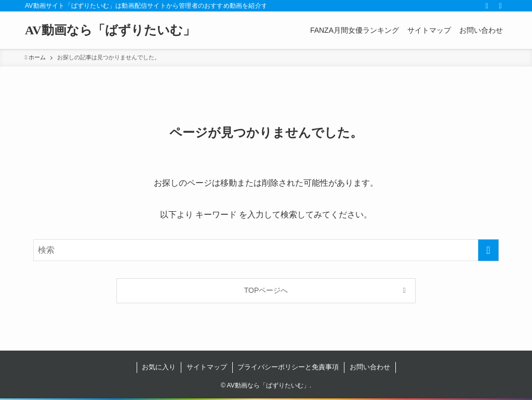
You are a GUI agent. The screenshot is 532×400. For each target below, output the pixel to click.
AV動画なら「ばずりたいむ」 (110, 30)
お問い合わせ (370, 367)
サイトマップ (207, 367)
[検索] (500, 6)
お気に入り (159, 367)
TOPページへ (266, 290)
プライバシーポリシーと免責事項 (288, 367)
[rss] (487, 6)
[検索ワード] (266, 250)
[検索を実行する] (488, 250)
